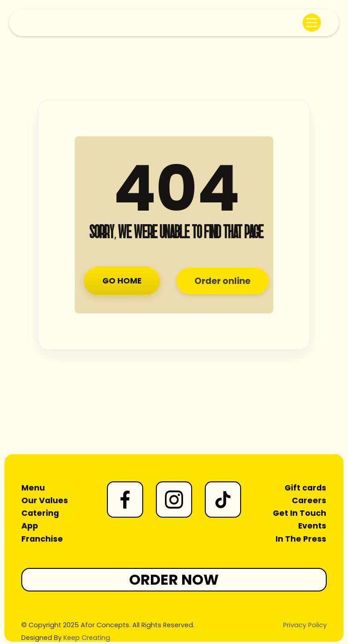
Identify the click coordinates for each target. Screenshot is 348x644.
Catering (40, 514)
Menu (34, 488)
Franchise (42, 538)
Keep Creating (87, 638)
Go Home (122, 281)
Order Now (174, 579)
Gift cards (306, 488)
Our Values (45, 501)
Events (312, 526)
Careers (309, 501)
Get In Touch (300, 514)
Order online (222, 281)
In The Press (301, 538)
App (30, 526)
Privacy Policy (305, 625)
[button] (312, 23)
